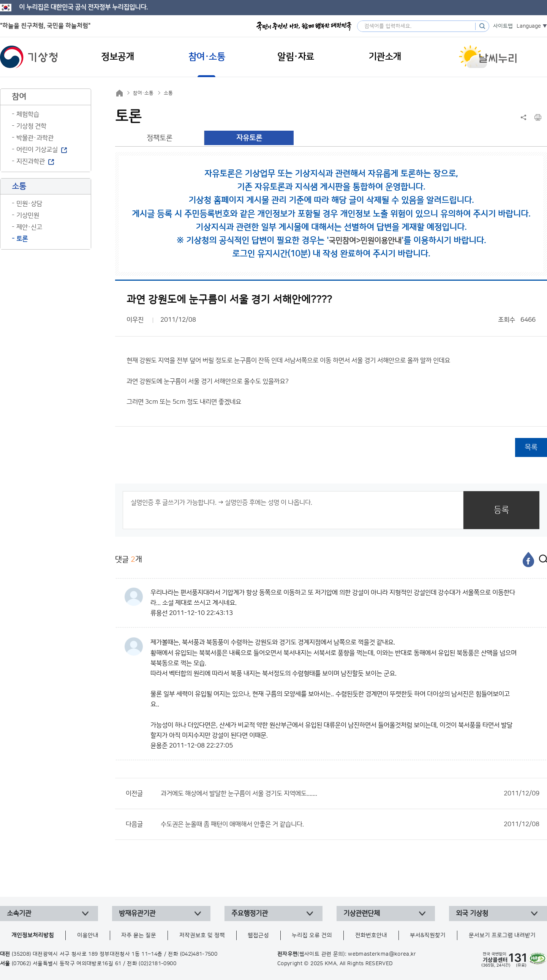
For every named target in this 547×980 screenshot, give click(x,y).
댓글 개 (129, 559)
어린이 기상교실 (37, 150)
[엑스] (541, 560)
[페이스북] (528, 560)
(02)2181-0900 (157, 964)
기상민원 (28, 215)
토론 (22, 239)
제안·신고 (29, 227)
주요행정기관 (250, 914)
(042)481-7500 (199, 954)
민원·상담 (29, 204)
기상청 (29, 57)
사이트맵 (503, 26)
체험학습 (28, 114)
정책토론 (160, 138)
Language (529, 26)
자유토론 (249, 138)
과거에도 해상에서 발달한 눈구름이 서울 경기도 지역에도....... (350, 793)
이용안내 (88, 935)
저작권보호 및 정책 (202, 935)
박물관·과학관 (35, 138)
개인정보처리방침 (33, 935)
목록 (531, 447)
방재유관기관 (137, 914)
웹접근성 (258, 935)
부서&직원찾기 (428, 935)
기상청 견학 (31, 126)
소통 (168, 93)
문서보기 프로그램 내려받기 (502, 935)
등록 (501, 510)
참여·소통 (143, 93)
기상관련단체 (362, 914)
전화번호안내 (371, 935)
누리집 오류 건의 (312, 935)
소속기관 (19, 914)
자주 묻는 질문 (139, 935)
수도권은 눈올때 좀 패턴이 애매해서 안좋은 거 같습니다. (350, 824)
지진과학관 (31, 161)
